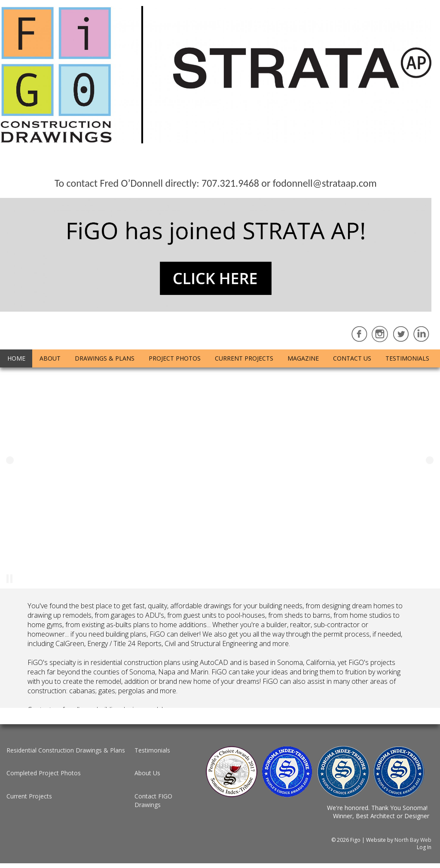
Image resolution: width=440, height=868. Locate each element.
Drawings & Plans (105, 358)
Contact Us (352, 358)
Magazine (303, 358)
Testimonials (407, 358)
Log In (424, 847)
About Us (147, 773)
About (50, 358)
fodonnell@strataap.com (325, 183)
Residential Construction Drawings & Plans (66, 750)
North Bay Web (413, 840)
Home (16, 358)
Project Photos (175, 358)
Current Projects (244, 358)
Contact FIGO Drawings (153, 800)
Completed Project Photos (44, 773)
